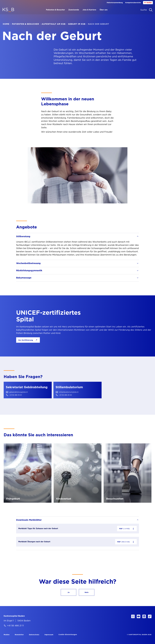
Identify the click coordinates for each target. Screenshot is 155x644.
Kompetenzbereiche (133, 3)
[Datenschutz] (34, 635)
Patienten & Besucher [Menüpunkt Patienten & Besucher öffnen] (55, 10)
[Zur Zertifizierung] (28, 340)
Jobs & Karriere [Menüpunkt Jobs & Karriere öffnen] (89, 10)
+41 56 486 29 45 (65, 395)
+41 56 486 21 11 (15, 626)
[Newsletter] (19, 635)
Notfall (148, 3)
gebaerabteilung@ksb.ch (19, 392)
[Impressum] (49, 635)
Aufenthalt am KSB (54, 24)
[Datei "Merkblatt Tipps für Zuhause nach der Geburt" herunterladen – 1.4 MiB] (127, 529)
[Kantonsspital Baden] (14, 616)
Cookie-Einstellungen (68, 635)
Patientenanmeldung (115, 3)
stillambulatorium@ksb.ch (69, 392)
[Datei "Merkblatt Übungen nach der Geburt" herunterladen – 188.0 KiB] (126, 542)
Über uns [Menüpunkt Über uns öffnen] (104, 10)
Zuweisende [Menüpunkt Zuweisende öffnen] (74, 10)
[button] (69, 592)
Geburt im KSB (77, 24)
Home (6, 24)
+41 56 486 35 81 (16, 395)
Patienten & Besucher (25, 24)
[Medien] (7, 635)
